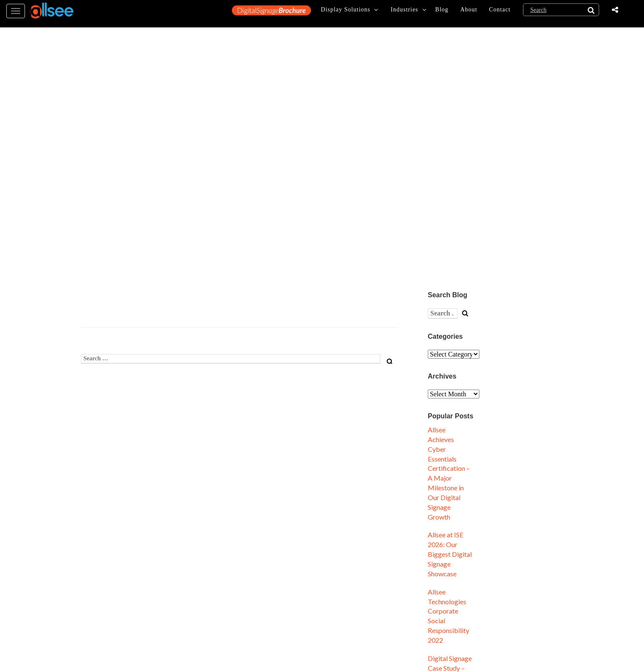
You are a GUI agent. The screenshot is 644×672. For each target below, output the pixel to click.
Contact (500, 13)
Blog (442, 13)
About (469, 13)
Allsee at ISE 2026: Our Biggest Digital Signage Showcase (450, 554)
